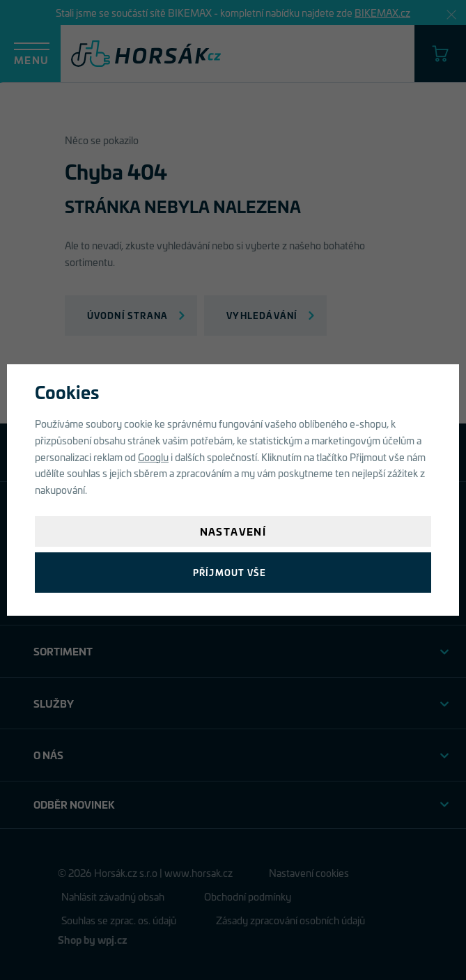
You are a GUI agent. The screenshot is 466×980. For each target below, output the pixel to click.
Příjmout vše (230, 572)
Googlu (153, 457)
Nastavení (233, 531)
